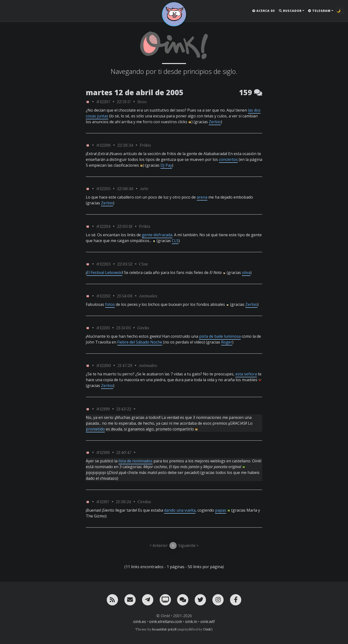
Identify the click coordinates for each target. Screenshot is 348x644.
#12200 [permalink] (104, 365)
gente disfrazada (157, 235)
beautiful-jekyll (164, 629)
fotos (110, 304)
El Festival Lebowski (104, 272)
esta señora (246, 374)
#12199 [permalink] (103, 409)
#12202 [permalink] (103, 296)
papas (221, 510)
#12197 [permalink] (103, 502)
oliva (246, 272)
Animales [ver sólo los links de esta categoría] (148, 296)
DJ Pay (166, 165)
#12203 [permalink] (103, 264)
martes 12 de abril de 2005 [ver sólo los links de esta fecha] (135, 92)
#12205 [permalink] (103, 189)
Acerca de (264, 11)
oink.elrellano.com (166, 622)
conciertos (228, 159)
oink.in (191, 622)
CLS (175, 241)
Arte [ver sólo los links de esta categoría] (144, 189)
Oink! (207, 629)
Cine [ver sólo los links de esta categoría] (144, 264)
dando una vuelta (180, 510)
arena (202, 197)
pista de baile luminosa (220, 336)
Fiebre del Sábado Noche (140, 342)
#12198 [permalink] (103, 452)
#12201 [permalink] (103, 328)
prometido (95, 429)
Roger (227, 342)
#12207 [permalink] (103, 102)
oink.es (140, 622)
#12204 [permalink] (103, 226)
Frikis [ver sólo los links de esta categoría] (145, 145)
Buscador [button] (290, 11)
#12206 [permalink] (103, 145)
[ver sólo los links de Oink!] (88, 102)
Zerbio (215, 122)
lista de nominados (135, 461)
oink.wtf (208, 622)
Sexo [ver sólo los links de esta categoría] (142, 102)
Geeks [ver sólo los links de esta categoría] (143, 328)
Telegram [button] (319, 11)
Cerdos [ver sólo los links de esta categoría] (144, 502)
